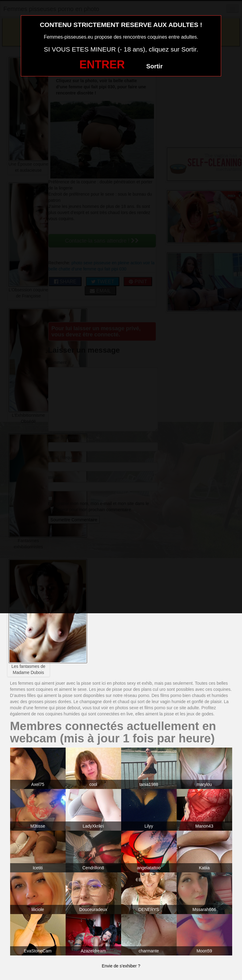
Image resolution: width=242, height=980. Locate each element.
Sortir (154, 66)
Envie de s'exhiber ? (121, 966)
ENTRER (102, 65)
